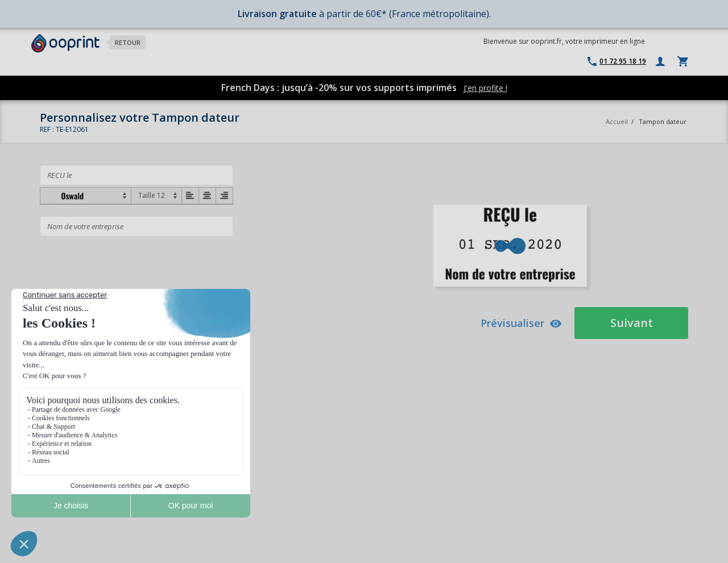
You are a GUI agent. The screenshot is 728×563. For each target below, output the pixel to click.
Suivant (632, 323)
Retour (128, 42)
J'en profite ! (485, 88)
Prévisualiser (521, 323)
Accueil (617, 121)
